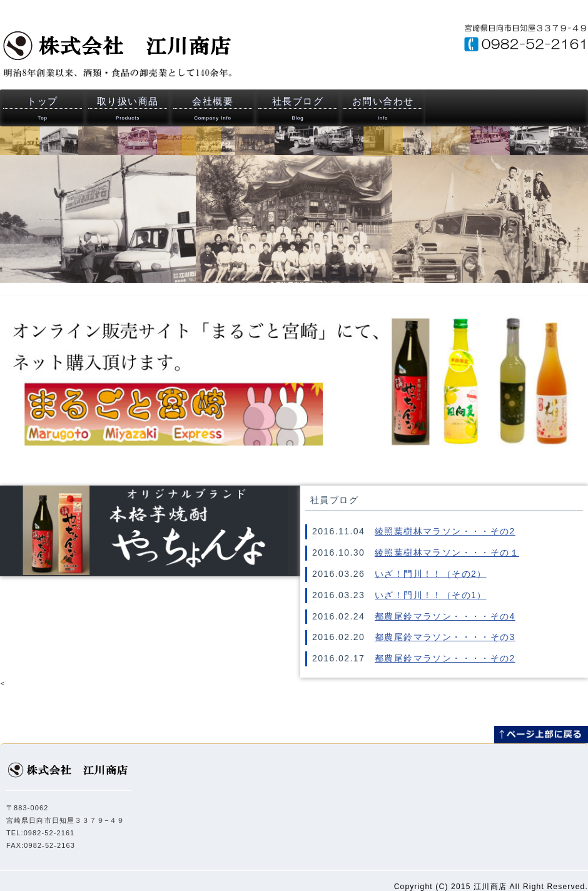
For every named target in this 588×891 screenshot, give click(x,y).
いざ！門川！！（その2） (431, 574)
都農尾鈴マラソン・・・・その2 (445, 658)
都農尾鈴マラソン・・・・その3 (445, 637)
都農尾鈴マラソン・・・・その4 (445, 616)
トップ (43, 108)
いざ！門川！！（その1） (431, 595)
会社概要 (213, 108)
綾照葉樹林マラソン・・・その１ (447, 552)
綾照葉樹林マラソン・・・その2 (445, 531)
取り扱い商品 (128, 108)
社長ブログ (298, 108)
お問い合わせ (383, 108)
